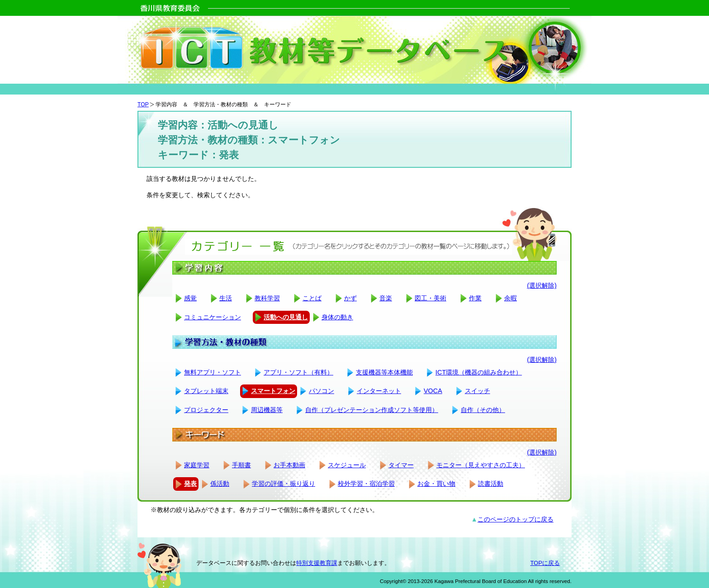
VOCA (433, 391)
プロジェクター (206, 410)
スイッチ (477, 391)
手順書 (241, 465)
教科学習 (267, 298)
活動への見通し (286, 317)
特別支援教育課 (317, 563)
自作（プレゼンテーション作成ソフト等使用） (372, 410)
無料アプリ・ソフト (213, 372)
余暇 (510, 298)
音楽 (386, 298)
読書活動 (491, 484)
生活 (226, 298)
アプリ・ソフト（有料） (298, 372)
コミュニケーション (213, 317)
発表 (190, 484)
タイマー (401, 465)
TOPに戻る (545, 563)
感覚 (190, 298)
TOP (143, 104)
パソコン (321, 391)
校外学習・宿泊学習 (366, 484)
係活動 (220, 484)
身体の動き (337, 317)
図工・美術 (430, 298)
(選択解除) (542, 285)
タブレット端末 (206, 391)
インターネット (379, 391)
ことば (312, 298)
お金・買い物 (436, 484)
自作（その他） (483, 410)
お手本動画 (289, 465)
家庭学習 (197, 465)
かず (350, 298)
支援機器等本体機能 (384, 372)
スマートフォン (273, 391)
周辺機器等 (267, 410)
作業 (475, 298)
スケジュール (347, 465)
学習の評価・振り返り (284, 484)
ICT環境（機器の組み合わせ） (479, 372)
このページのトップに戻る (515, 519)
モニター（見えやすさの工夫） (481, 465)
